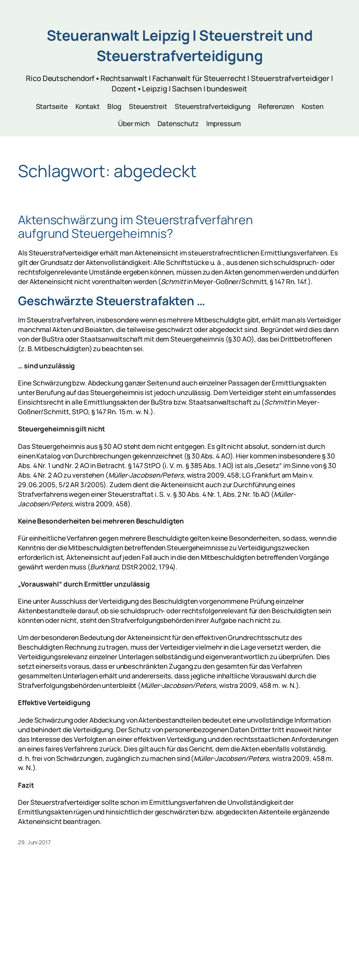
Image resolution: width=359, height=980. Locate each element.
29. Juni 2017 (34, 842)
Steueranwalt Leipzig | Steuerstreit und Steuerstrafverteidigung (180, 45)
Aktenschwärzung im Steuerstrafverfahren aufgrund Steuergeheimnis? (135, 227)
